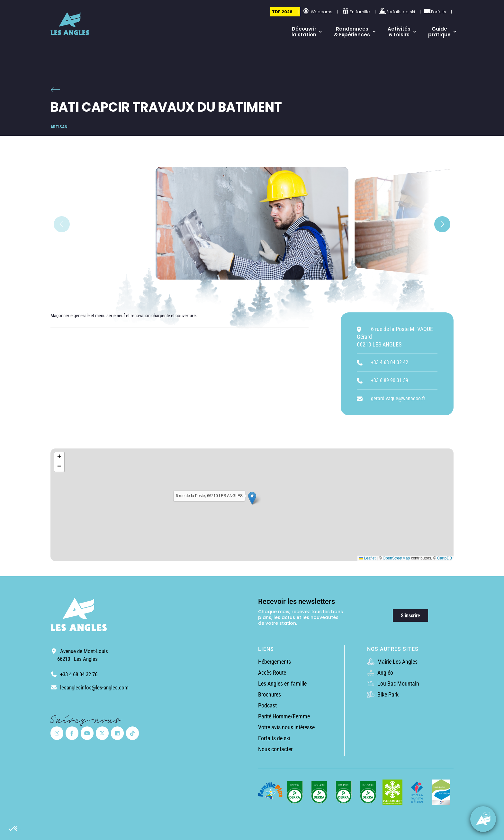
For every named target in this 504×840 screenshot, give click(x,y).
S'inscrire (410, 616)
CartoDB (445, 558)
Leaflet (367, 558)
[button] (14, 829)
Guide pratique (439, 32)
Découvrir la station (304, 32)
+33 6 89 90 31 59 (390, 380)
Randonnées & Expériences (352, 32)
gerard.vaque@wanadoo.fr (398, 398)
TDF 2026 (282, 12)
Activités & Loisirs (399, 32)
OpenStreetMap (396, 558)
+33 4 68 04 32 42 (390, 362)
